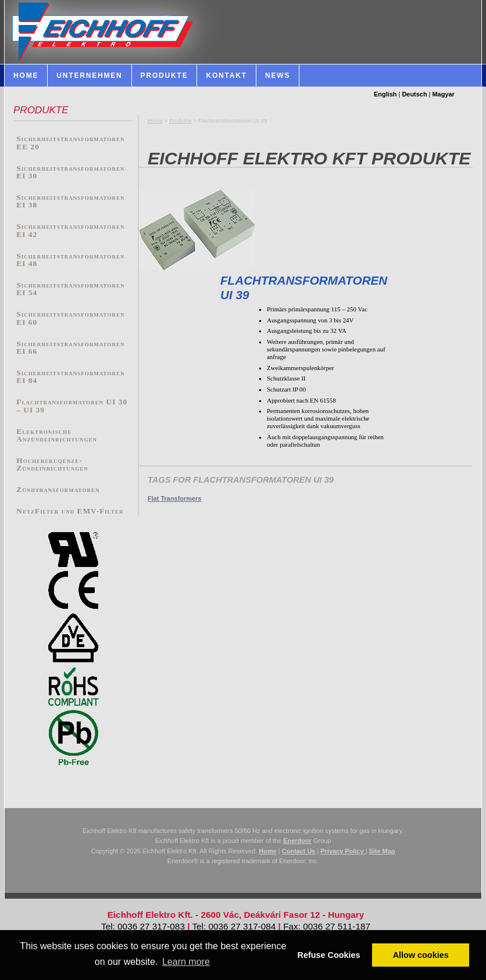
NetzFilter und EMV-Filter (70, 511)
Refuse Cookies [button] (329, 955)
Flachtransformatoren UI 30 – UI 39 (72, 406)
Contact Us (299, 851)
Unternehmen (89, 76)
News (278, 76)
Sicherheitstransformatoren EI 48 (70, 260)
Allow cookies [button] (421, 955)
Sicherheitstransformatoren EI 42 (70, 230)
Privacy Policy (343, 851)
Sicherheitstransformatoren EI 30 (70, 172)
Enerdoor (297, 841)
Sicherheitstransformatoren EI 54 (70, 289)
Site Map (382, 851)
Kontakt (226, 76)
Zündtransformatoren (58, 489)
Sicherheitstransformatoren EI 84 (70, 377)
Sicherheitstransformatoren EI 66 (70, 348)
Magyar (444, 94)
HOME (26, 76)
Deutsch (414, 94)
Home (155, 121)
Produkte (181, 121)
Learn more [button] (186, 962)
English (385, 94)
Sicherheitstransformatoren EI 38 (70, 201)
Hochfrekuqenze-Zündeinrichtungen (52, 464)
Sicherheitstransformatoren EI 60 (70, 318)
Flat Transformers (174, 498)
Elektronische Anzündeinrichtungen (57, 435)
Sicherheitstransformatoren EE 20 (70, 143)
